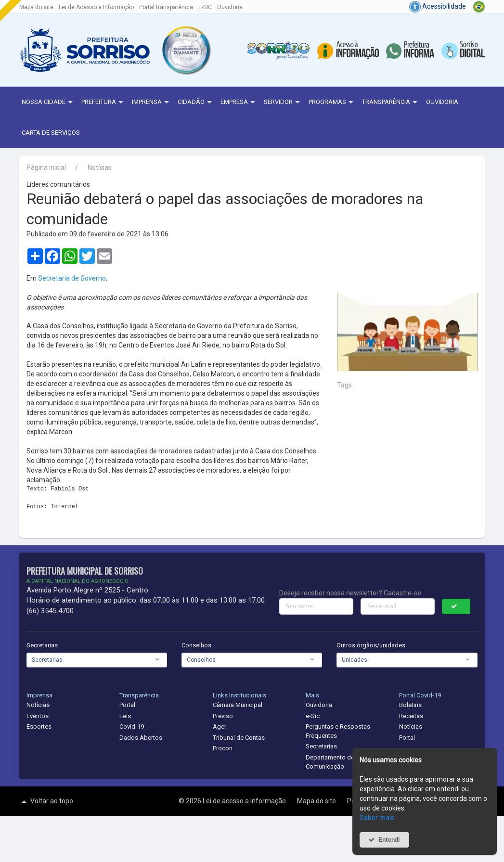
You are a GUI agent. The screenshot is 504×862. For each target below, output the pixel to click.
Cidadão (196, 103)
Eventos (38, 716)
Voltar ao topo (46, 801)
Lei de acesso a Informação (245, 801)
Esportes (39, 727)
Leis (125, 716)
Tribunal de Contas (239, 738)
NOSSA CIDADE (48, 103)
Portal (127, 705)
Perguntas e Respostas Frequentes (338, 731)
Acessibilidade (438, 6)
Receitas (411, 716)
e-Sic (313, 716)
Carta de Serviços (51, 133)
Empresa (239, 103)
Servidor (283, 103)
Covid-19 (132, 727)
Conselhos (196, 645)
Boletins (410, 705)
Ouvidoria (230, 7)
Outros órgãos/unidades (371, 645)
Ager (220, 727)
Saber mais (377, 818)
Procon (223, 748)
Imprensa (152, 103)
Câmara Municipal (238, 705)
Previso (223, 716)
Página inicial (46, 167)
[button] (186, 50)
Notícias (100, 167)
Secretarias (42, 645)
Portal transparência (166, 7)
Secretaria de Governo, (73, 278)
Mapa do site (36, 7)
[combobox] (97, 660)
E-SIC (205, 7)
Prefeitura (103, 103)
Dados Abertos (141, 738)
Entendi (389, 840)
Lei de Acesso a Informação (96, 7)
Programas (332, 103)
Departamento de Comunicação (330, 762)
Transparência (391, 103)
